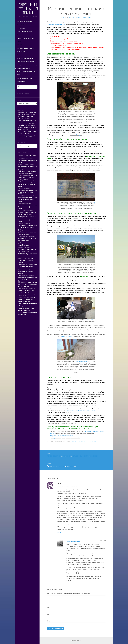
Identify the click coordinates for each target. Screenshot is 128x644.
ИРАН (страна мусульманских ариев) (26, 48)
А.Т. (81, 641)
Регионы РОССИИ (21, 28)
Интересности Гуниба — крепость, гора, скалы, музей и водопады (27, 177)
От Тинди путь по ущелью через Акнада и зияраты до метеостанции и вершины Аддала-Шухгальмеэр (28, 292)
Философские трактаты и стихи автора (26, 72)
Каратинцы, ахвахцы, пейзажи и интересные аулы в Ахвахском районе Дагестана (27, 122)
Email (49, 614)
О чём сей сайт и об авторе (23, 25)
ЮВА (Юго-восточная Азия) (23, 55)
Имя (49, 607)
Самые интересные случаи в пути (25, 58)
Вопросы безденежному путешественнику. (63, 436)
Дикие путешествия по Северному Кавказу (28, 255)
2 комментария (87, 18)
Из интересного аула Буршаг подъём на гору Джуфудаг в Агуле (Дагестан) (28, 285)
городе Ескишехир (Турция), (81, 361)
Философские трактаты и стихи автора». (84, 441)
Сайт (48, 621)
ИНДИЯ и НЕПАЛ (21, 52)
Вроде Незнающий (23, 159)
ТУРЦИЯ (19, 42)
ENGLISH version (21, 75)
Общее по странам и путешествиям (25, 62)
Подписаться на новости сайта (24, 22)
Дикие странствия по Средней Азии (25, 38)
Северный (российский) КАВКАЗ (25, 32)
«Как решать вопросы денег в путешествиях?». (66, 438)
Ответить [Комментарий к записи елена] (59, 532)
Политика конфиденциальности (24, 78)
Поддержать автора (22, 82)
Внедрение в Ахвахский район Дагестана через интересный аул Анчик (27, 128)
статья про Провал (66, 336)
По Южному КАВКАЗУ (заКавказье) (25, 35)
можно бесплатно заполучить (56, 24)
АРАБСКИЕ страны (21, 45)
